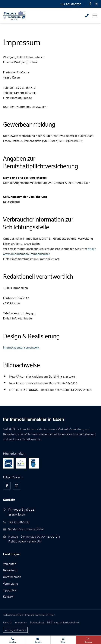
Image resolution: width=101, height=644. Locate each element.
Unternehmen (12, 577)
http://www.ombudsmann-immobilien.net (49, 251)
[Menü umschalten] (95, 15)
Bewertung (10, 570)
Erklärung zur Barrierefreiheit (63, 622)
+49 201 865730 (19, 522)
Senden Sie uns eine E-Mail (26, 529)
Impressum (21, 622)
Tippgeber (10, 590)
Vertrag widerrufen (15, 630)
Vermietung (11, 583)
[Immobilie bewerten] (89, 640)
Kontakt (8, 596)
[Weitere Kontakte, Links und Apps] (63, 640)
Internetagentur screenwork (21, 347)
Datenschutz (37, 622)
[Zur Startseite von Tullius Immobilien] (14, 15)
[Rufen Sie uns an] (87, 15)
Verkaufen (10, 564)
